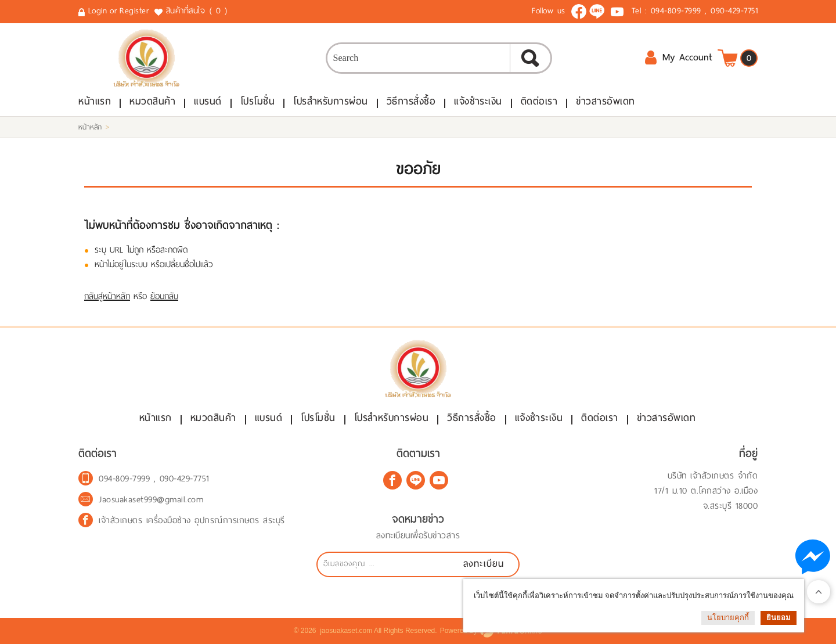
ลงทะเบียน (484, 564)
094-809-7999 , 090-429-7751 (705, 11)
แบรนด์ (208, 101)
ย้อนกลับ (164, 296)
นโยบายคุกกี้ (728, 618)
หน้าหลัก (90, 127)
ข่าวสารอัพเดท (606, 101)
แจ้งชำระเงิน (478, 101)
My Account (678, 57)
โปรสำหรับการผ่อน (331, 101)
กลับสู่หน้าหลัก (107, 296)
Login (98, 11)
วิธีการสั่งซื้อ (411, 101)
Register (134, 11)
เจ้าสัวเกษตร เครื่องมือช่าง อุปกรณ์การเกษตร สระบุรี (192, 520)
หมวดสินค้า (152, 101)
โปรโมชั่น (258, 101)
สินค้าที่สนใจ (198, 11)
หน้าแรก (95, 101)
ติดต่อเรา (539, 101)
